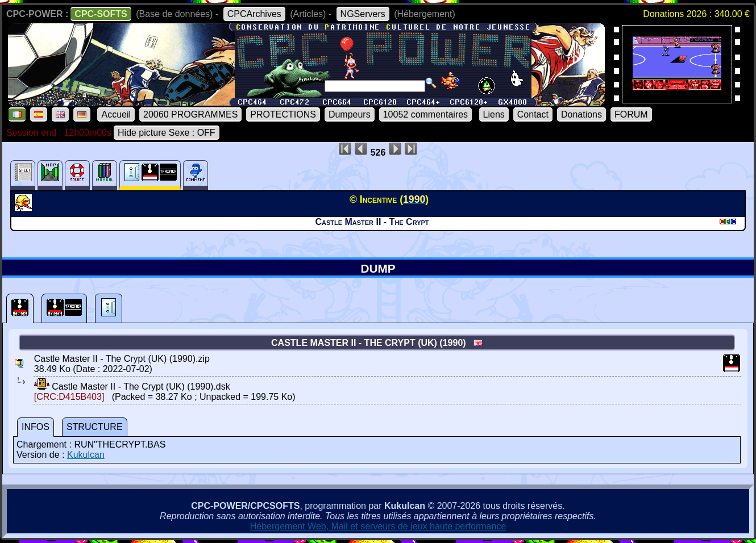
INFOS (36, 427)
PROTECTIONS (283, 114)
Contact (533, 114)
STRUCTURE (95, 427)
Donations (581, 114)
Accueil (116, 114)
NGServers (363, 14)
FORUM (631, 114)
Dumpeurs (350, 114)
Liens (494, 114)
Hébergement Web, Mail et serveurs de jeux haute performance (378, 526)
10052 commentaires (425, 114)
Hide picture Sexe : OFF (167, 133)
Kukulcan (86, 455)
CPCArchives (254, 14)
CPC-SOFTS (101, 14)
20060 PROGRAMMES (190, 114)
